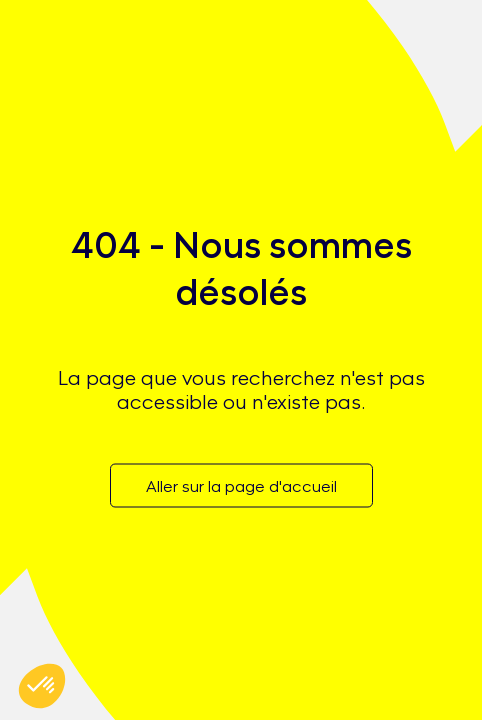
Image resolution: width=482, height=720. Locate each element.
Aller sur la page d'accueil (241, 485)
